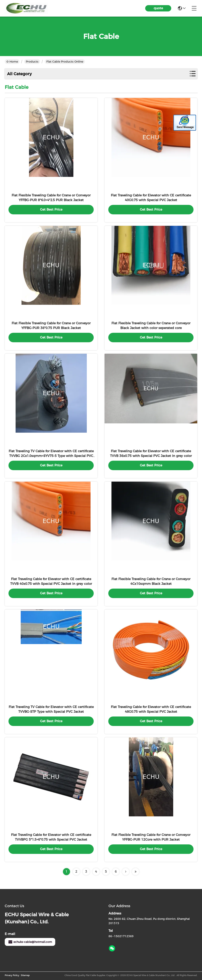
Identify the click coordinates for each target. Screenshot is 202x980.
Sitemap (25, 975)
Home (12, 62)
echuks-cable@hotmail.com (30, 942)
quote (158, 8)
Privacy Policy (12, 975)
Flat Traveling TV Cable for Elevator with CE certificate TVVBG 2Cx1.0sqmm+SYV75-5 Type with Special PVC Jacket (51, 456)
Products (32, 62)
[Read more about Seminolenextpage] (126, 872)
